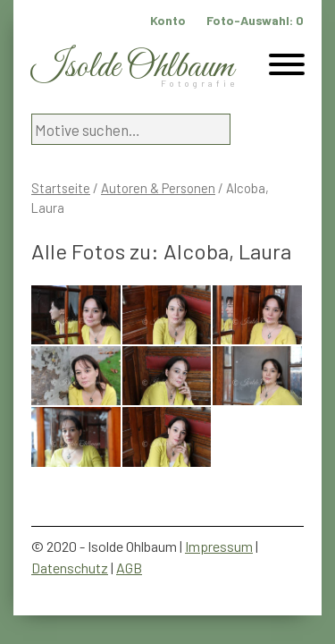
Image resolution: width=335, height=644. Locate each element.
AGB (129, 568)
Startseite (61, 188)
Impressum (219, 546)
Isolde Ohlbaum (132, 68)
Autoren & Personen (158, 188)
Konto (168, 20)
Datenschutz (70, 568)
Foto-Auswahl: (255, 20)
